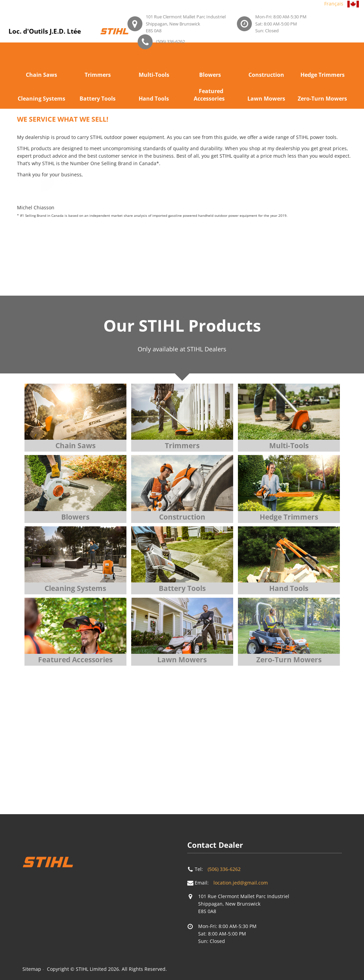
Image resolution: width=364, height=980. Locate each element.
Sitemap (32, 969)
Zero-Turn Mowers (322, 99)
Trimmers (98, 75)
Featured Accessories (209, 95)
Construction (266, 75)
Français (334, 4)
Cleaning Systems (41, 99)
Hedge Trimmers (323, 75)
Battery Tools (98, 99)
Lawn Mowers (266, 99)
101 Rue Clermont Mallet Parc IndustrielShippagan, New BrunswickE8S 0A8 (186, 24)
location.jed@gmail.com (241, 883)
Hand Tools (154, 99)
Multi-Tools (154, 75)
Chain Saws (41, 75)
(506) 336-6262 (170, 41)
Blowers (210, 75)
